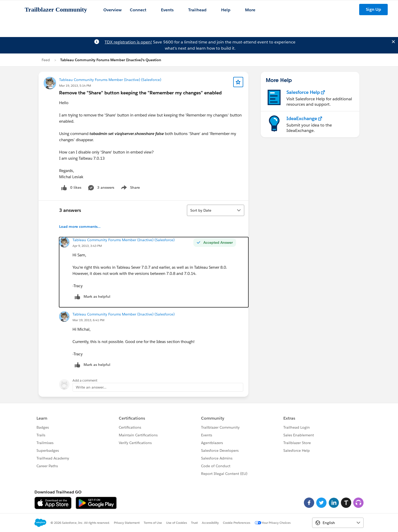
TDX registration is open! (128, 42)
